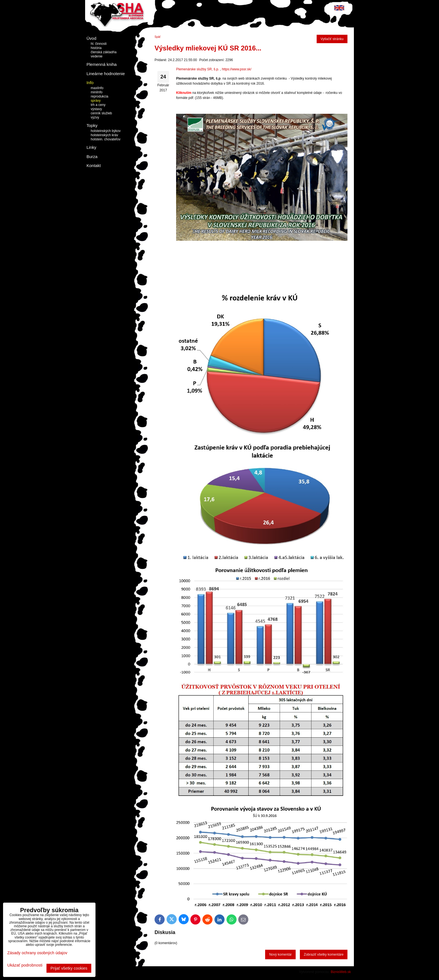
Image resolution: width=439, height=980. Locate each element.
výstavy (96, 109)
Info (90, 83)
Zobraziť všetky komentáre (324, 954)
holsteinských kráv (104, 135)
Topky (92, 125)
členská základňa (104, 52)
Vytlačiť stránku (332, 39)
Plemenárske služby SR (194, 69)
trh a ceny (98, 105)
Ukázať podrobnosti (25, 965)
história (96, 48)
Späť (158, 37)
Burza (92, 157)
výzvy (95, 117)
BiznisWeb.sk (341, 972)
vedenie (97, 56)
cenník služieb (101, 113)
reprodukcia (100, 96)
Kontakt (94, 165)
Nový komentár (280, 954)
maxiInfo (97, 88)
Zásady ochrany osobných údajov (37, 953)
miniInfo (97, 92)
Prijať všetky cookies (69, 968)
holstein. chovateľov (106, 139)
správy (96, 101)
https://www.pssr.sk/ (236, 69)
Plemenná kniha (102, 64)
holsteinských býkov (106, 131)
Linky (91, 147)
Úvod (91, 38)
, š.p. (215, 69)
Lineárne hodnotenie (106, 74)
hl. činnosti (99, 44)
